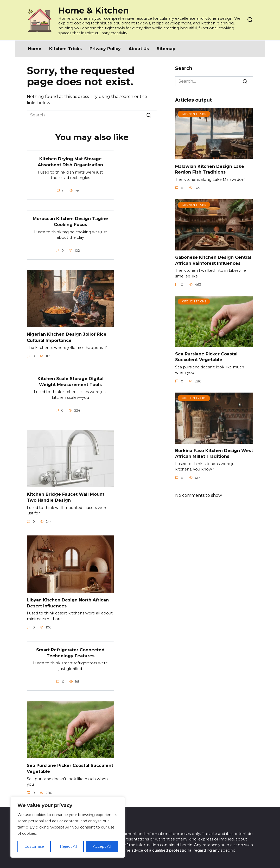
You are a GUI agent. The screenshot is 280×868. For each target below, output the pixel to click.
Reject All (68, 846)
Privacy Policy (105, 49)
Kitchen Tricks (65, 49)
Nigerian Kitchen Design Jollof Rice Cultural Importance (67, 336)
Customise (34, 846)
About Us (139, 49)
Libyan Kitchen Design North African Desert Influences (68, 600)
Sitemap (166, 49)
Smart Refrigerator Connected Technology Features (70, 649)
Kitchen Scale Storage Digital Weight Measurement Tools (71, 379)
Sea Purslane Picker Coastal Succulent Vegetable (206, 357)
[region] (68, 827)
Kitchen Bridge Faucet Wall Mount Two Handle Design (66, 495)
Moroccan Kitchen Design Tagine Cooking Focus (70, 221)
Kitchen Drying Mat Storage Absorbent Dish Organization (70, 161)
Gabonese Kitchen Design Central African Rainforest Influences (213, 260)
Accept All (102, 846)
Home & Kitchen (94, 11)
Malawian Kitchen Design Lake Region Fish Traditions (210, 169)
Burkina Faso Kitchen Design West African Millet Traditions (214, 453)
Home (35, 49)
